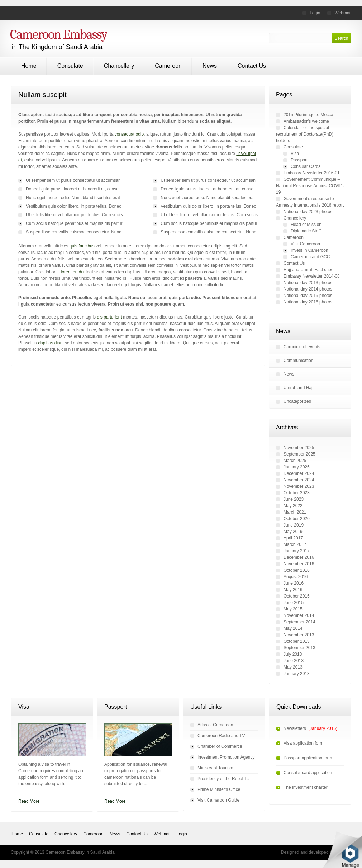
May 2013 (293, 667)
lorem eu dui (73, 272)
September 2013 (299, 648)
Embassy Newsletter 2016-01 (312, 173)
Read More (29, 801)
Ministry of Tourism (215, 768)
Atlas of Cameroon (215, 725)
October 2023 (297, 493)
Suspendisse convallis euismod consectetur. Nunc (208, 232)
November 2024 (299, 480)
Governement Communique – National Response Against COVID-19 (310, 186)
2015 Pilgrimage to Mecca (308, 115)
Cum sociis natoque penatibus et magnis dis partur (209, 223)
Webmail (343, 13)
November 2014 (299, 615)
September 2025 (299, 454)
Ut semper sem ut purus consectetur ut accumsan (208, 180)
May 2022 (293, 506)
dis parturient (109, 317)
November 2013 (299, 635)
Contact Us (252, 66)
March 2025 (295, 461)
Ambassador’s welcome (306, 121)
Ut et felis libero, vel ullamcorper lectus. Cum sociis (209, 215)
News (210, 66)
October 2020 (297, 519)
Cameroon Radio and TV (221, 736)
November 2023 (299, 486)
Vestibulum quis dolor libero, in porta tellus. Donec (208, 206)
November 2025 (299, 448)
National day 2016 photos (308, 302)
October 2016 (297, 570)
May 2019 (293, 532)
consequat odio (129, 134)
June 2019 (294, 525)
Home (29, 66)
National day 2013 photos (308, 283)
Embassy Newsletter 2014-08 (312, 276)
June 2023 (294, 499)
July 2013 (293, 654)
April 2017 (293, 538)
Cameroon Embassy (59, 34)
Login (315, 13)
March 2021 (295, 512)
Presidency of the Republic (223, 779)
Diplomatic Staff (306, 231)
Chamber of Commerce (220, 746)
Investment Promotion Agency (226, 757)
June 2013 (294, 661)
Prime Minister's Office (219, 789)
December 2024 (299, 473)
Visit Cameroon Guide (218, 800)
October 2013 (297, 641)
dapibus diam (51, 343)
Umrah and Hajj (298, 388)
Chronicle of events (302, 347)
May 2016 (293, 590)
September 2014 (299, 622)
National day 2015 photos (308, 296)
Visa (295, 154)
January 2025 (297, 467)
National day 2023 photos (308, 212)
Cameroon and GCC (310, 257)
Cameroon (168, 66)
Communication (298, 360)
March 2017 (295, 544)
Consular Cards (306, 166)
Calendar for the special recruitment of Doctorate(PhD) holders (305, 134)
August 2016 (296, 577)
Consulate (70, 66)
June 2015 (294, 603)
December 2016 (299, 557)
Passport (299, 160)
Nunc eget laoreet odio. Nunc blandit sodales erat (208, 198)
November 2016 (299, 564)
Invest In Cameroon (309, 250)
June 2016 (294, 583)
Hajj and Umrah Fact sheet (309, 270)
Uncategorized (297, 401)
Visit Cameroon (305, 244)
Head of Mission (306, 225)
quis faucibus (82, 246)
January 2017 (297, 551)
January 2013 (297, 674)
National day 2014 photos (308, 289)
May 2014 (293, 628)
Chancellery (119, 66)
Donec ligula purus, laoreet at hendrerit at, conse (207, 189)
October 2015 (297, 596)
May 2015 (293, 609)
